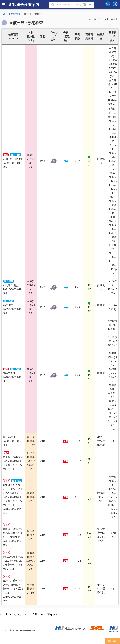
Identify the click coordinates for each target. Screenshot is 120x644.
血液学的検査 (14, 14)
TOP (3, 14)
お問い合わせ (112, 641)
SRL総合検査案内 (24, 5)
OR (89, 5)
